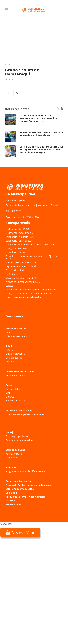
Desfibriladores (14, 358)
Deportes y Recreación (18, 481)
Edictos (9, 286)
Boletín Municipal (15, 270)
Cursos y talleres (14, 389)
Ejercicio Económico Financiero (22, 262)
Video (9, 64)
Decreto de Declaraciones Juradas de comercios (31, 290)
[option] (34, 135)
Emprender (12, 458)
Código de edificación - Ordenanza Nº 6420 (28, 293)
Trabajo (10, 432)
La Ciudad (11, 493)
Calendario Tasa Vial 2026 (19, 241)
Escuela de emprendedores (20, 440)
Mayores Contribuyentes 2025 (22, 278)
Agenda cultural (14, 454)
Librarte (10, 397)
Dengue (10, 362)
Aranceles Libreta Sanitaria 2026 (23, 282)
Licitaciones (12, 274)
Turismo (10, 501)
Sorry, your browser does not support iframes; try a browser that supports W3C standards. (24, 562)
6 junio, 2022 (10, 79)
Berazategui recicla (16, 375)
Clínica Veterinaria (15, 354)
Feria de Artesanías (16, 401)
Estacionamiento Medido (20, 489)
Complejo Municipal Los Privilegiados (25, 414)
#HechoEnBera (14, 504)
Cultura (10, 385)
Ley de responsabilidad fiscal (21, 266)
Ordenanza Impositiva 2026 (20, 233)
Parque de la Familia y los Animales (25, 497)
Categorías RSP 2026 (16, 248)
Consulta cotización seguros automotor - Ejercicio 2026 (32, 257)
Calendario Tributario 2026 (20, 237)
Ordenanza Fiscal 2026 (18, 229)
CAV (8, 332)
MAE (8, 393)
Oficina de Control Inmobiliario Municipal (29, 485)
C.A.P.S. (10, 350)
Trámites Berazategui (17, 336)
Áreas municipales (15, 200)
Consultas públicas (16, 252)
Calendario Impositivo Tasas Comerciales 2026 (30, 245)
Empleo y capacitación (17, 436)
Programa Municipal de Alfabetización (26, 471)
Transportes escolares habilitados (23, 297)
